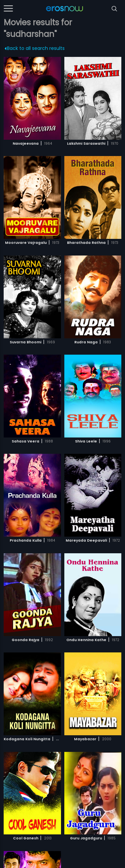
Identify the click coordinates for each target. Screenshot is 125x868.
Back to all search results (35, 48)
